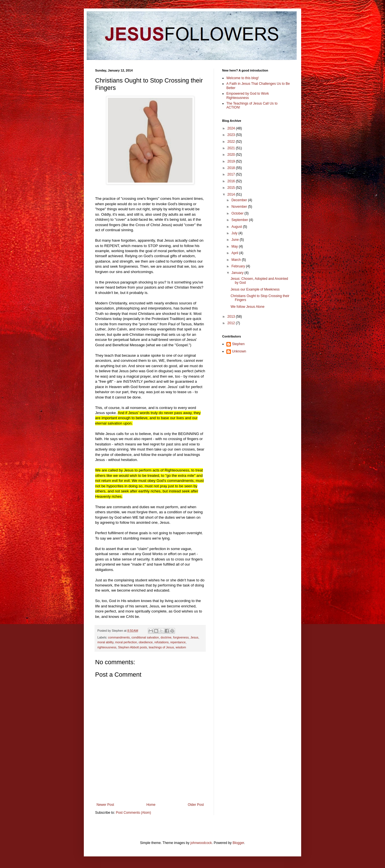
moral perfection (126, 642)
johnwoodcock (201, 843)
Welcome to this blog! (243, 78)
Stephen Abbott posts (133, 647)
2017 (232, 174)
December (240, 200)
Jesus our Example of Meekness (255, 289)
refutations (161, 642)
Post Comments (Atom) (133, 813)
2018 (232, 168)
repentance (178, 642)
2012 (232, 323)
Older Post (196, 805)
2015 (232, 188)
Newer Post (105, 805)
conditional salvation (145, 637)
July (235, 233)
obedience (146, 642)
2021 (232, 148)
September (240, 220)
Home (151, 805)
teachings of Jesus (161, 647)
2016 (232, 181)
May (235, 246)
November (240, 207)
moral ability (105, 642)
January (238, 273)
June (236, 240)
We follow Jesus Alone (248, 307)
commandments (119, 637)
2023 (232, 135)
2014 (232, 194)
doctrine (166, 637)
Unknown (239, 351)
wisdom (181, 647)
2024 (232, 128)
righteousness (107, 647)
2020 (232, 155)
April (235, 253)
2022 (232, 142)
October (238, 213)
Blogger (238, 843)
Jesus (194, 637)
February (239, 266)
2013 (232, 317)
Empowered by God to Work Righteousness (248, 96)
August (237, 227)
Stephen (238, 344)
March (237, 260)
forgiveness (181, 637)
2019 (232, 161)
